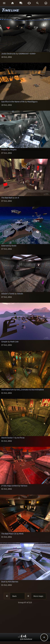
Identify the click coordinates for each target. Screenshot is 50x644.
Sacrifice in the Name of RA (13, 102)
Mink (21, 534)
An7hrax (21, 438)
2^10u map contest (10, 486)
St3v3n (20, 294)
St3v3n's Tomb (8, 294)
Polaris (4, 149)
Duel (3, 582)
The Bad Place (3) (9, 534)
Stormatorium (8, 390)
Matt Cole (14, 342)
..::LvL (23, 636)
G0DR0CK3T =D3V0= (27, 54)
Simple (4, 342)
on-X (17, 198)
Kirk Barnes (13, 582)
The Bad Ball (7, 198)
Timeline (11, 10)
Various (24, 486)
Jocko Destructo (8, 54)
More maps (38, 596)
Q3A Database (26, 639)
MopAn (13, 149)
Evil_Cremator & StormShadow (30, 390)
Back (14, 596)
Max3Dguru (32, 102)
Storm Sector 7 (8, 438)
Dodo (14, 246)
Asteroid (5, 246)
